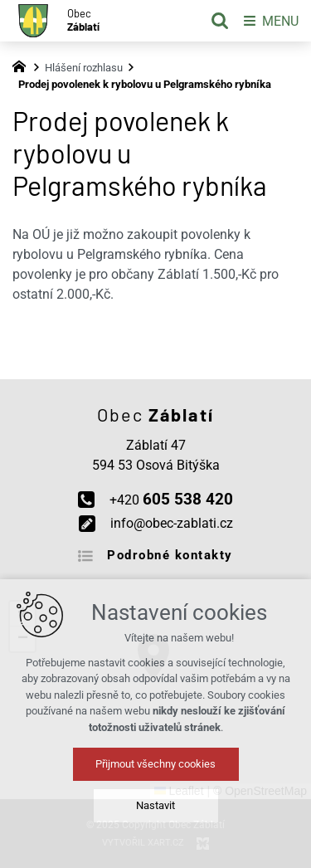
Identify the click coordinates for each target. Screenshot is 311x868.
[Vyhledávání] (220, 21)
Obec (83, 20)
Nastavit (155, 805)
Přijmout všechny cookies (155, 764)
